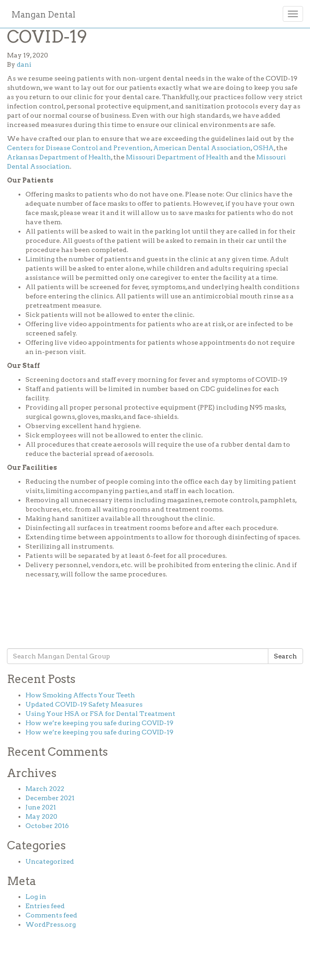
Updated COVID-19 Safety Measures (84, 704)
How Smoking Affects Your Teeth (80, 695)
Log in (36, 897)
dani (24, 64)
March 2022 (45, 789)
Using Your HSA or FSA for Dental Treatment (100, 714)
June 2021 (41, 807)
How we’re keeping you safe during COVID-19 (99, 723)
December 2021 (50, 798)
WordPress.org (51, 924)
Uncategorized (50, 861)
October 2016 (47, 826)
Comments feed (51, 915)
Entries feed (45, 906)
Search (285, 656)
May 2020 (41, 816)
